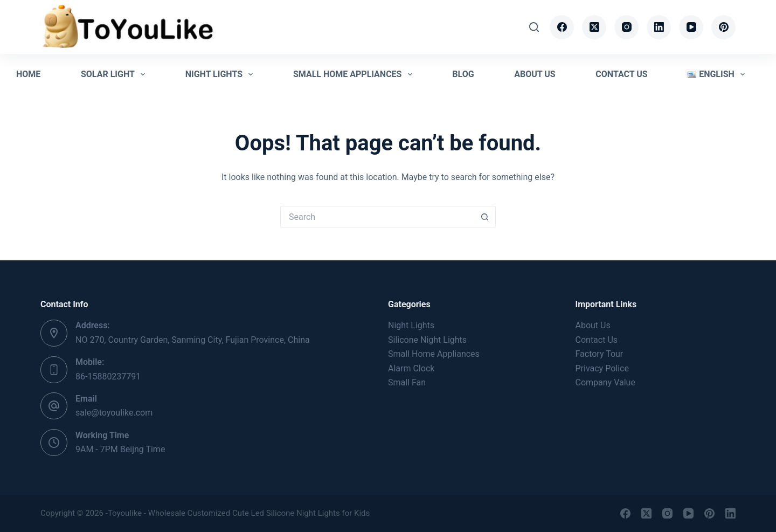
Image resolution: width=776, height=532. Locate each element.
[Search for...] (377, 217)
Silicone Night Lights (427, 340)
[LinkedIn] (659, 27)
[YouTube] (691, 27)
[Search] (534, 27)
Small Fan (407, 382)
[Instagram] (626, 27)
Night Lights (221, 74)
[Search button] (485, 217)
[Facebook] (562, 27)
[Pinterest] (723, 27)
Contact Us (621, 74)
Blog (463, 74)
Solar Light (115, 74)
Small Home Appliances (355, 74)
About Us (535, 74)
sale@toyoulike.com (114, 413)
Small (434, 354)
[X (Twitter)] (594, 27)
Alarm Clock (411, 368)
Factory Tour (600, 354)
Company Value (605, 382)
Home (28, 74)
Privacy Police (602, 368)
